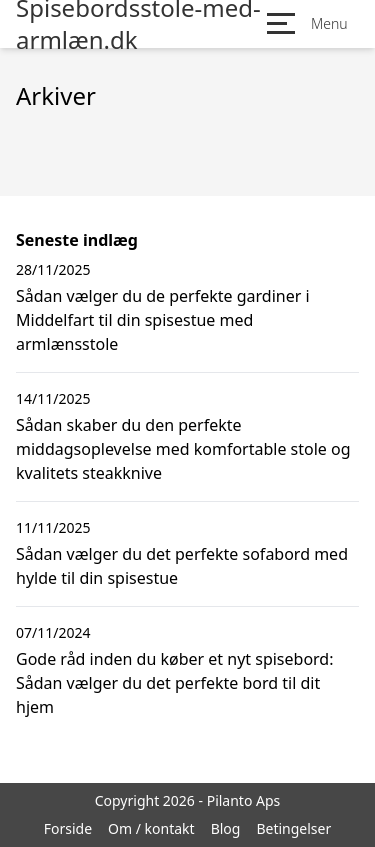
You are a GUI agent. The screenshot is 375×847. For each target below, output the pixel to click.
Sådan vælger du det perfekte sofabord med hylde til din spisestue (182, 566)
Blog (226, 828)
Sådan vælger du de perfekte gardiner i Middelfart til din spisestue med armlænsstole (163, 320)
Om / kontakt (151, 828)
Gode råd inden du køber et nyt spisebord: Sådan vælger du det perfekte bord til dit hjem (175, 683)
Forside (68, 828)
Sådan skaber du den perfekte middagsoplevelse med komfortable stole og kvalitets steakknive (183, 449)
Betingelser (293, 828)
